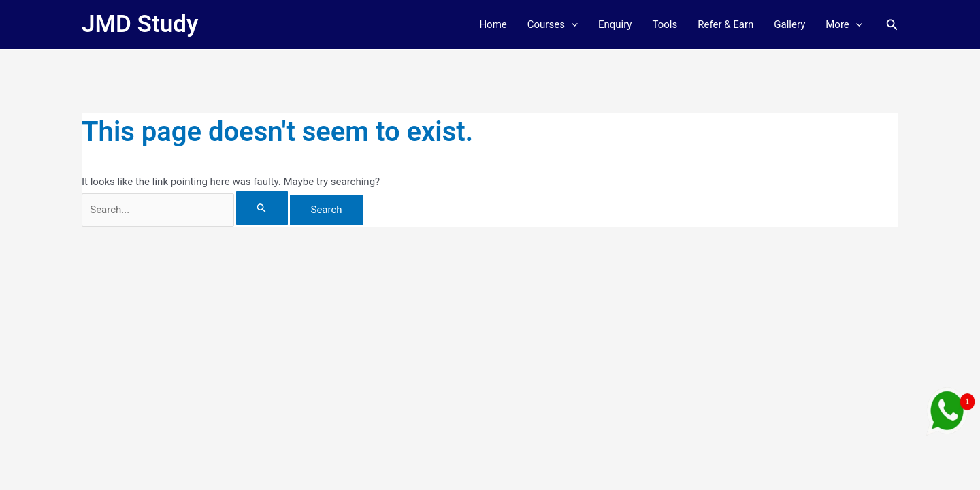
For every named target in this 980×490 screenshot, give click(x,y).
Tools (665, 24)
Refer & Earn (725, 24)
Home (493, 24)
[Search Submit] (262, 208)
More (844, 24)
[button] (571, 24)
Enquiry (615, 24)
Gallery (789, 24)
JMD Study (140, 24)
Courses (553, 24)
